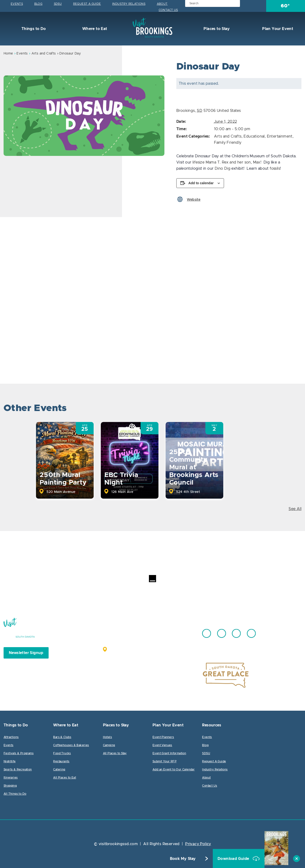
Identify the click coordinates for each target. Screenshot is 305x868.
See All (295, 509)
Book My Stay (183, 859)
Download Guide (234, 859)
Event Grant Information (169, 753)
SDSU (58, 4)
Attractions (11, 737)
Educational (254, 136)
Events (17, 4)
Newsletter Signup (26, 653)
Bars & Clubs (62, 737)
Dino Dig (223, 169)
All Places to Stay (115, 753)
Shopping (10, 786)
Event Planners (163, 737)
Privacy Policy (198, 844)
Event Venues (162, 745)
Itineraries (11, 778)
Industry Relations (129, 4)
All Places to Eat (65, 778)
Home (8, 54)
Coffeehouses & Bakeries (71, 745)
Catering (59, 769)
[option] (84, 116)
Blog (38, 4)
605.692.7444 (164, 631)
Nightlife (10, 761)
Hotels (107, 737)
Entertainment (280, 136)
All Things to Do (15, 794)
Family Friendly (228, 143)
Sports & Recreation (18, 769)
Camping (109, 745)
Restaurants (61, 761)
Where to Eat (94, 29)
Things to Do (33, 29)
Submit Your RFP (165, 761)
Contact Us (168, 10)
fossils (275, 169)
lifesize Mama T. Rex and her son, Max (226, 162)
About (162, 4)
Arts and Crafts (44, 54)
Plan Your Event (277, 29)
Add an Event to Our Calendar (174, 769)
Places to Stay (216, 29)
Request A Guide (87, 4)
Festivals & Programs (19, 753)
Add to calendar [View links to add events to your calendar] (201, 183)
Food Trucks (62, 753)
